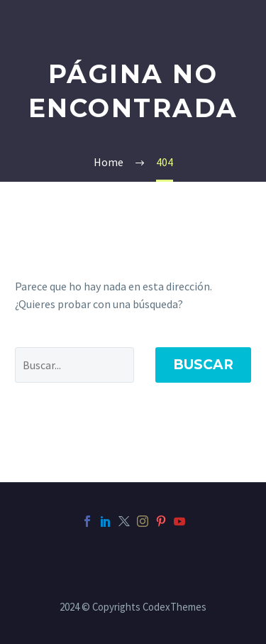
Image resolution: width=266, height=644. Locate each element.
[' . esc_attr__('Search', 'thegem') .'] (74, 365)
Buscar (203, 365)
